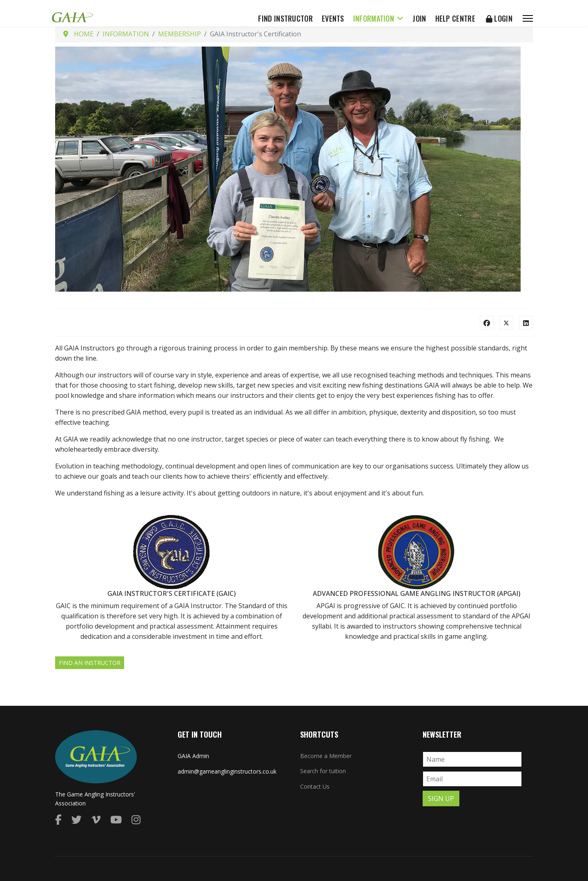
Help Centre (455, 18)
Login (499, 18)
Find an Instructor (90, 663)
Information (374, 18)
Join (419, 18)
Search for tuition (323, 771)
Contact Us (315, 786)
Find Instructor (285, 18)
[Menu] (528, 18)
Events (333, 18)
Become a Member (326, 756)
